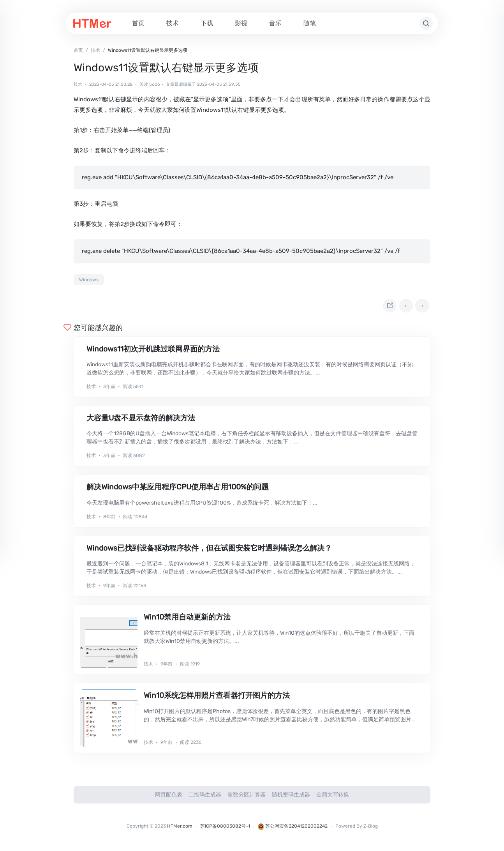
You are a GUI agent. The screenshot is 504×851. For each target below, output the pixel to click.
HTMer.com (180, 829)
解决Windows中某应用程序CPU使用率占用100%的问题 (178, 490)
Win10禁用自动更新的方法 (187, 620)
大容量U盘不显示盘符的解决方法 (141, 420)
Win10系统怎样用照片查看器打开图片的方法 (217, 698)
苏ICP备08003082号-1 (225, 829)
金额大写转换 (333, 797)
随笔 (310, 23)
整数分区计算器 (247, 797)
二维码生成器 (205, 797)
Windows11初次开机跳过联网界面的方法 (153, 351)
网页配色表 (169, 797)
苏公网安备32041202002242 (293, 829)
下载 (207, 23)
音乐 (275, 23)
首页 (138, 23)
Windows (89, 280)
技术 (173, 23)
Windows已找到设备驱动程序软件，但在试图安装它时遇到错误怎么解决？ (209, 550)
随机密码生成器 (291, 797)
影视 (241, 23)
